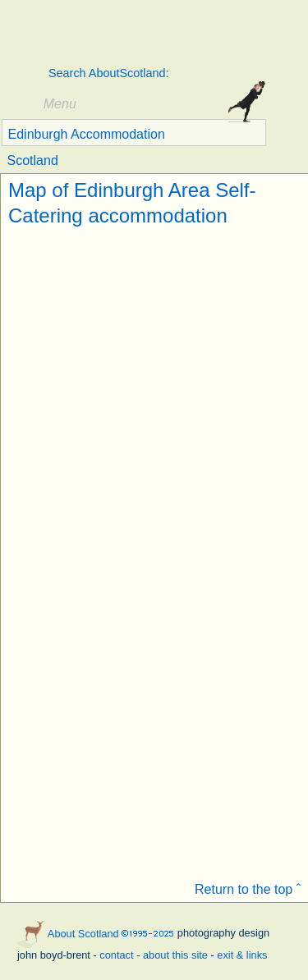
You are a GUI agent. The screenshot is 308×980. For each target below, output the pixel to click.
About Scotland (131, 34)
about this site (175, 955)
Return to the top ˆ (248, 889)
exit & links (242, 955)
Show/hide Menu (22, 104)
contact (116, 955)
